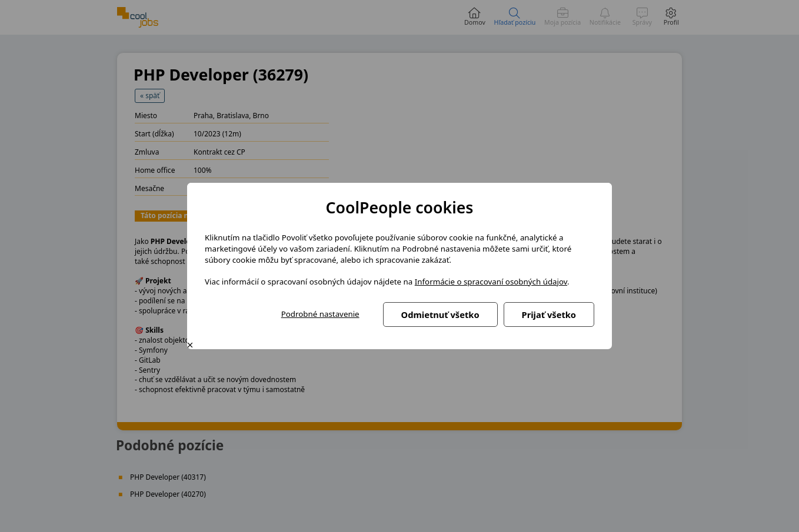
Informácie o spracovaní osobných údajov (491, 282)
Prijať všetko (549, 314)
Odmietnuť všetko (440, 314)
